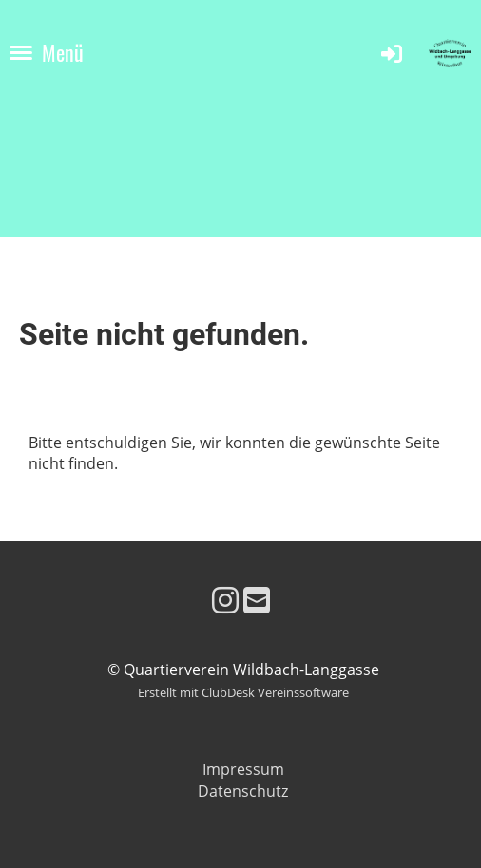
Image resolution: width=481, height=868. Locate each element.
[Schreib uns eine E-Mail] (257, 600)
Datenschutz (243, 791)
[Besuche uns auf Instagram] (225, 600)
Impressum (243, 769)
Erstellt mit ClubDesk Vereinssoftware (243, 692)
